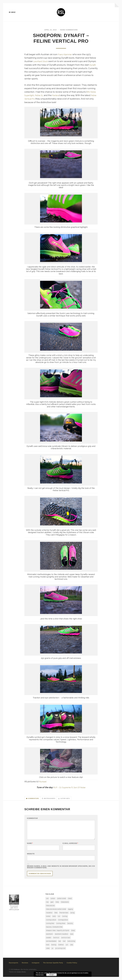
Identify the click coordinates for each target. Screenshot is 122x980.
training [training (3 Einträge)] (54, 948)
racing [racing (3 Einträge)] (72, 916)
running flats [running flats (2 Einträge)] (50, 927)
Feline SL (41, 96)
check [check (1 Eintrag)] (70, 902)
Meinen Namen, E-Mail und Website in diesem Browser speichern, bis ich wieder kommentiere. (61, 870)
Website (31, 856)
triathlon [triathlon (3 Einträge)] (61, 948)
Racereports (14, 966)
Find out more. (40, 975)
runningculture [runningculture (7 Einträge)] (63, 923)
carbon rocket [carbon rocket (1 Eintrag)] (62, 902)
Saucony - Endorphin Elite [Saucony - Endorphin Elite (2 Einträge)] (54, 930)
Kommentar (32, 820)
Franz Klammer (66, 55)
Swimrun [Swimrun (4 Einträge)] (56, 941)
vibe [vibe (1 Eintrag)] (72, 948)
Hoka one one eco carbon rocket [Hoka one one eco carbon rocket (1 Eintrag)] (56, 912)
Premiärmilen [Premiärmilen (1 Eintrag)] (64, 916)
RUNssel (17, 973)
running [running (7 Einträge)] (65, 919)
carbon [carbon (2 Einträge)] (53, 902)
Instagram (36, 966)
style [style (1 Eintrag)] (72, 937)
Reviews (25, 966)
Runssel (43, 782)
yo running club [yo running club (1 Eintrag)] (60, 951)
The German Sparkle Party (53, 966)
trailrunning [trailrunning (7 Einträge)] (71, 944)
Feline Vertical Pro (33, 99)
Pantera (58, 96)
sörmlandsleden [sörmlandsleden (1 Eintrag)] (51, 944)
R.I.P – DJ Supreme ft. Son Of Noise (70, 788)
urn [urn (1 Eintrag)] (67, 948)
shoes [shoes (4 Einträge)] (73, 934)
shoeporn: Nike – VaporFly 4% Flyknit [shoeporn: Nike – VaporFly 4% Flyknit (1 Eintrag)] (58, 934)
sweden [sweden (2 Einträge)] (49, 941)
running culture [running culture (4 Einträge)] (51, 923)
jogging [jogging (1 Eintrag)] (70, 912)
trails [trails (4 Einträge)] (48, 948)
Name (30, 846)
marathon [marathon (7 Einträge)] (49, 916)
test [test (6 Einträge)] (60, 944)
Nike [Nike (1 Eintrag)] (56, 916)
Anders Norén (22, 975)
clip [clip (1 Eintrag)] (47, 905)
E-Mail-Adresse (70, 846)
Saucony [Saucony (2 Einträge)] (70, 927)
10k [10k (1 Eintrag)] (47, 902)
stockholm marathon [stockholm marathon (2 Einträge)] (61, 937)
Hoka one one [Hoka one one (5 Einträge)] (50, 909)
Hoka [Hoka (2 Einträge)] (57, 905)
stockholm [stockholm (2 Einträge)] (49, 937)
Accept (51, 975)
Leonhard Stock (41, 62)
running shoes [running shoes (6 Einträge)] (61, 927)
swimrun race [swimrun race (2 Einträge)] (66, 941)
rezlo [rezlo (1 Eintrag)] (54, 919)
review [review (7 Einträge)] (48, 919)
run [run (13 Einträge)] (59, 919)
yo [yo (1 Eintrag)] (52, 951)
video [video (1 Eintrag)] (48, 951)
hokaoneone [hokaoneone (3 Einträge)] (65, 905)
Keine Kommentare (70, 30)
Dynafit (93, 65)
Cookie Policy (72, 966)
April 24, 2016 (50, 30)
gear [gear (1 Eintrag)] (52, 905)
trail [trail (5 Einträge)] (64, 944)
